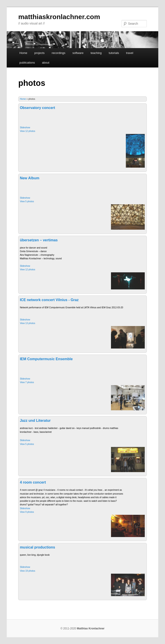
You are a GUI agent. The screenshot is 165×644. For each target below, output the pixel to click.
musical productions (37, 547)
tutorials (114, 53)
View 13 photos (27, 323)
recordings (59, 53)
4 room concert (33, 482)
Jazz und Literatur (35, 421)
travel (130, 53)
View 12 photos (27, 131)
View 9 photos (27, 512)
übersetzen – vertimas (39, 240)
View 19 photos (27, 571)
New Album (30, 178)
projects (40, 53)
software (78, 53)
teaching (96, 53)
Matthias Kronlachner (91, 628)
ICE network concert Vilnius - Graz (49, 300)
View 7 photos (27, 382)
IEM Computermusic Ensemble (46, 359)
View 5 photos (27, 201)
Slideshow (25, 128)
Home (23, 53)
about (46, 63)
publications (27, 63)
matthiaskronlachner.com (59, 17)
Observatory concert (37, 108)
